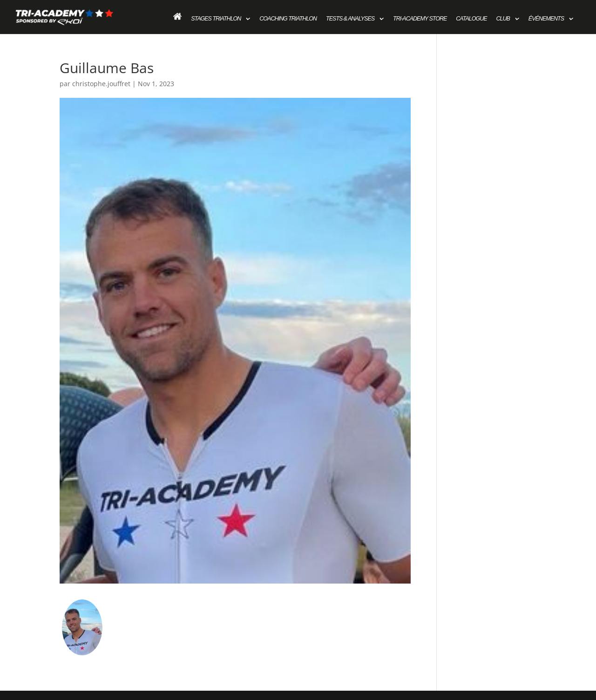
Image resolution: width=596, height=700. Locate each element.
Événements (546, 19)
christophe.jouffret (101, 84)
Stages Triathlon (216, 19)
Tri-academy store (420, 19)
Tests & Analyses (350, 19)
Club (503, 19)
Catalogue (471, 19)
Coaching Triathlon (288, 19)
